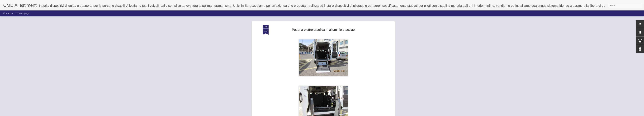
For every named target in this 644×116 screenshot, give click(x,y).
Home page (24, 13)
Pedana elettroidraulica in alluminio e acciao (323, 30)
